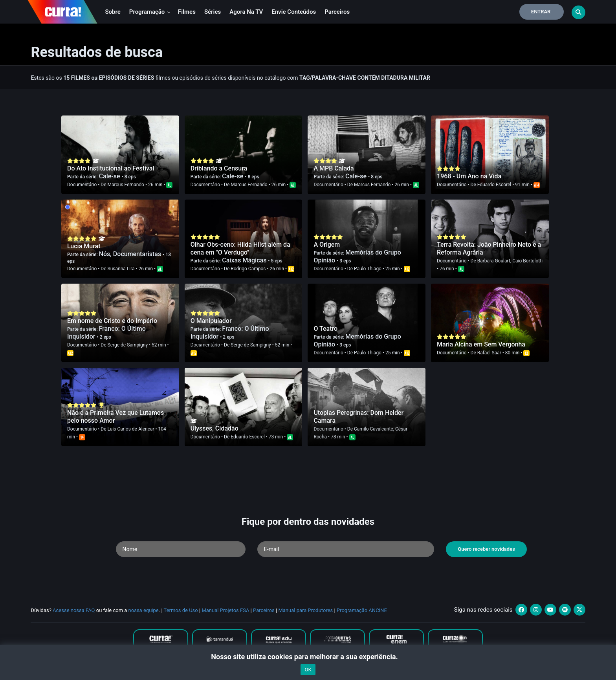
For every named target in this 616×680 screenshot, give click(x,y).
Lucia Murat (84, 246)
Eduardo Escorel (494, 185)
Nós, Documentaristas (131, 254)
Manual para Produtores (305, 610)
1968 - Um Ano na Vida (469, 176)
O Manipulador (211, 321)
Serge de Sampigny (128, 345)
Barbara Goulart (494, 261)
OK (308, 670)
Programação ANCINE (362, 610)
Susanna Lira (121, 269)
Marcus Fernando (126, 185)
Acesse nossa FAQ (74, 610)
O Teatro (325, 329)
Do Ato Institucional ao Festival (111, 168)
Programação (150, 12)
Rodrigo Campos (248, 269)
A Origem (327, 245)
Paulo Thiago (368, 269)
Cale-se (110, 176)
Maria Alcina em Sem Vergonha (481, 344)
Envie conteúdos (294, 12)
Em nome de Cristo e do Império (112, 321)
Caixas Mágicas (245, 260)
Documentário (82, 185)
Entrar (541, 12)
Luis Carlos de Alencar (131, 429)
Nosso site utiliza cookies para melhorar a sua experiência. (308, 657)
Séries (213, 12)
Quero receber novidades (486, 549)
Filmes (187, 12)
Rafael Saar (489, 353)
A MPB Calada (334, 168)
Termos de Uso (181, 610)
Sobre (113, 12)
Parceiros (337, 12)
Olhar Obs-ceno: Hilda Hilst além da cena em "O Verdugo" (240, 248)
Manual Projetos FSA (225, 610)
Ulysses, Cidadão (214, 428)
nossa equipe (144, 610)
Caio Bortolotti (527, 261)
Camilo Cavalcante (374, 429)
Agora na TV (246, 12)
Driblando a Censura (219, 168)
